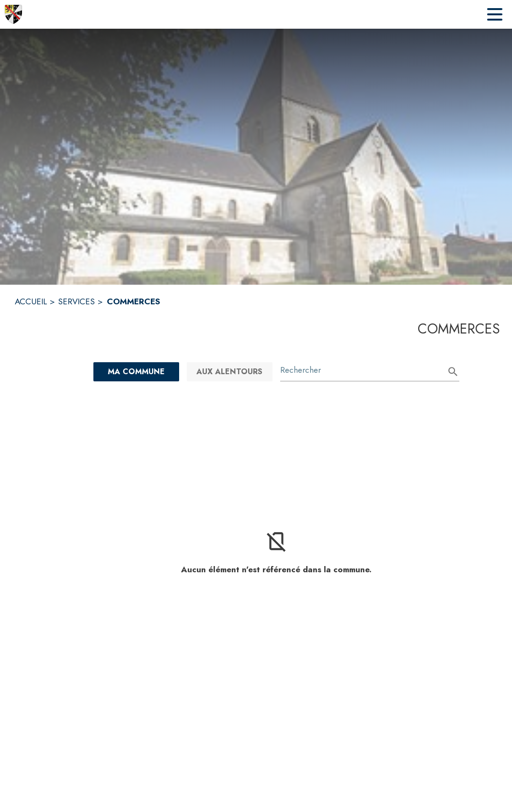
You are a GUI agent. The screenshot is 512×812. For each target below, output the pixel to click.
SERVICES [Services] (76, 301)
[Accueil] (13, 14)
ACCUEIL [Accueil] (31, 301)
